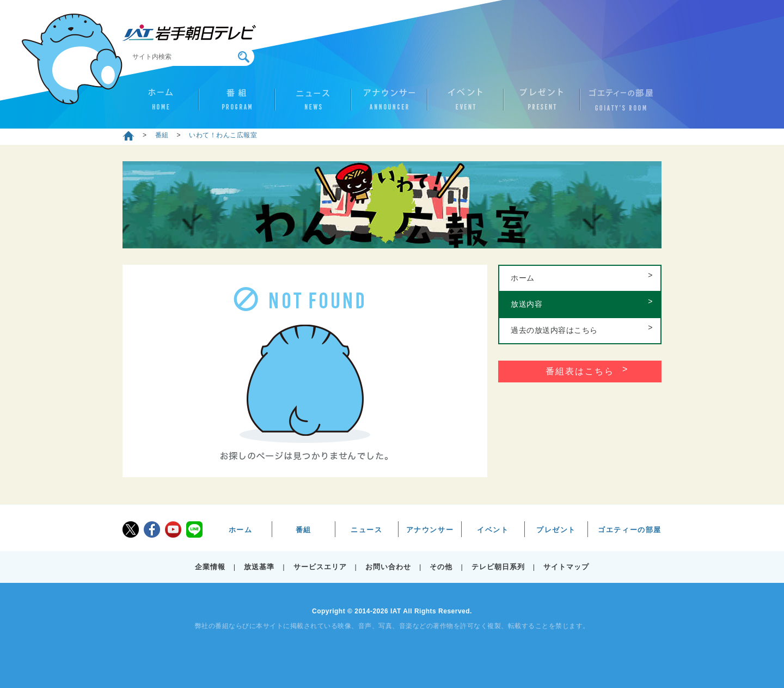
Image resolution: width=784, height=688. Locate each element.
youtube (173, 529)
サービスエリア (320, 567)
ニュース (313, 104)
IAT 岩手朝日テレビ (189, 33)
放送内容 (526, 304)
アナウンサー (389, 104)
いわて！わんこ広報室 (223, 135)
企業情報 (210, 567)
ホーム (161, 104)
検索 (244, 57)
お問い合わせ (388, 567)
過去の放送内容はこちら (554, 330)
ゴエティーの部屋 (618, 104)
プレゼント (542, 104)
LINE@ (194, 529)
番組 (237, 104)
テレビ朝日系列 (498, 567)
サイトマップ (566, 567)
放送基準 (259, 567)
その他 (441, 567)
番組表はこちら (580, 371)
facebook (152, 529)
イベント (465, 104)
